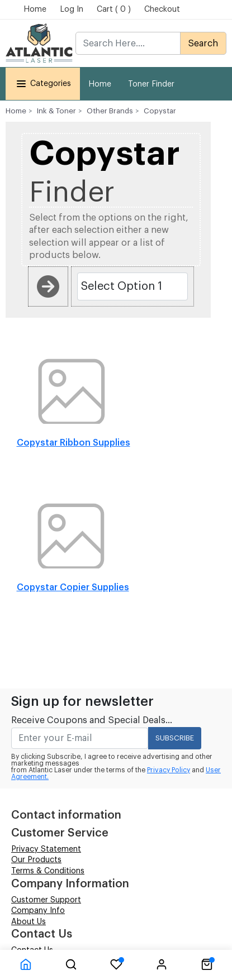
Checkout (162, 9)
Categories (43, 83)
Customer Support (46, 900)
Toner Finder (151, 84)
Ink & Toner (56, 111)
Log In (72, 9)
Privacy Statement (46, 849)
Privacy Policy (169, 770)
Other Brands (110, 111)
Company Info (38, 911)
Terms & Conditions (48, 871)
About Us (29, 922)
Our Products (36, 860)
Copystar (160, 111)
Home (35, 9)
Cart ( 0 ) (114, 9)
